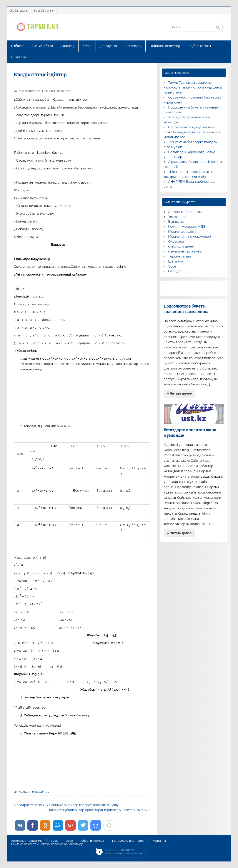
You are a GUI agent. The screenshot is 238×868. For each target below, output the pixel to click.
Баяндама (176, 222)
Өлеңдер (175, 271)
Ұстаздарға (177, 217)
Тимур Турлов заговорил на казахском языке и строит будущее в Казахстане (193, 88)
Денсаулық (108, 46)
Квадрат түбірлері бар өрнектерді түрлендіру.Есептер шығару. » (100, 810)
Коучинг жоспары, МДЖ (187, 227)
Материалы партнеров (128, 841)
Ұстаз (87, 46)
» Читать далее (179, 393)
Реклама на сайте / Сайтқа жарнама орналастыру (47, 844)
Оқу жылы (176, 242)
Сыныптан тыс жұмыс (185, 251)
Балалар (68, 46)
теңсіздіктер (41, 791)
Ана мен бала (42, 46)
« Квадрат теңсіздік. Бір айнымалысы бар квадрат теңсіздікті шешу (66, 805)
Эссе (172, 266)
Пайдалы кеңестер (165, 46)
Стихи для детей (181, 246)
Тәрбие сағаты (200, 46)
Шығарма (19, 57)
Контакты (159, 841)
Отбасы (17, 46)
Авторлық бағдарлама (186, 212)
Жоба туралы (19, 11)
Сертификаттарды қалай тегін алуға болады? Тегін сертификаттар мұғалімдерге (192, 132)
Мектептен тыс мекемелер (190, 237)
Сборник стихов (92, 841)
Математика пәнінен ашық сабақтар (45, 91)
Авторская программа (27, 841)
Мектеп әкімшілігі (182, 232)
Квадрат (25, 791)
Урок (54, 841)
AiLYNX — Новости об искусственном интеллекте (123, 852)
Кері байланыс (44, 11)
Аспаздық (133, 46)
